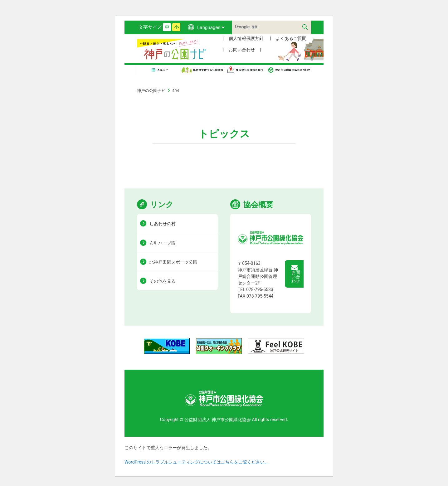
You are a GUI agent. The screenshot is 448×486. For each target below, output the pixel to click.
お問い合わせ (242, 50)
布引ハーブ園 (163, 243)
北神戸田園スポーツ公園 (173, 262)
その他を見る (163, 281)
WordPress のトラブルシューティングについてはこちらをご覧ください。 (197, 462)
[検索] (270, 27)
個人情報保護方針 (246, 38)
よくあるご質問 (291, 38)
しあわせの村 (163, 224)
